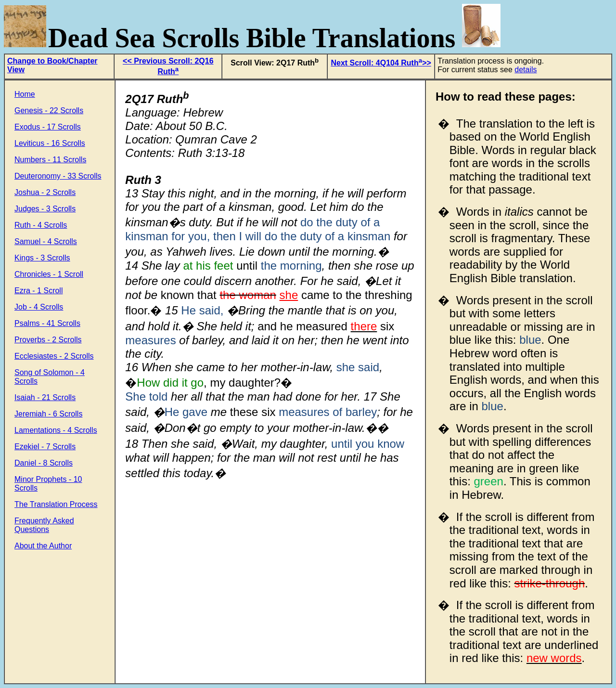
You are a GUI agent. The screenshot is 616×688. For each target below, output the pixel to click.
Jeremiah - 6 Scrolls (48, 414)
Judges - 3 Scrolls (45, 209)
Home (25, 94)
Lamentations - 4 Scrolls (56, 430)
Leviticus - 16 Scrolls (50, 143)
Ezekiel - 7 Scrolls (45, 447)
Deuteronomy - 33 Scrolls (58, 176)
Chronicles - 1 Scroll (49, 274)
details (526, 70)
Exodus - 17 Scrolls (48, 127)
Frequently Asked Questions (44, 525)
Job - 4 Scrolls (39, 307)
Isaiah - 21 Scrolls (45, 397)
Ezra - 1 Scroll (38, 291)
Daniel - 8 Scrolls (44, 463)
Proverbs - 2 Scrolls (48, 340)
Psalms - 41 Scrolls (47, 323)
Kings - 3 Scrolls (42, 258)
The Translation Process (56, 504)
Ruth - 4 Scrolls (41, 225)
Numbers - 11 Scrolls (50, 160)
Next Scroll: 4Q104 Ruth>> (381, 63)
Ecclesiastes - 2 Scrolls (54, 356)
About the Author (43, 546)
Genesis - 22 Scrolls (49, 110)
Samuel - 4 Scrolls (46, 241)
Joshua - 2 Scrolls (45, 192)
